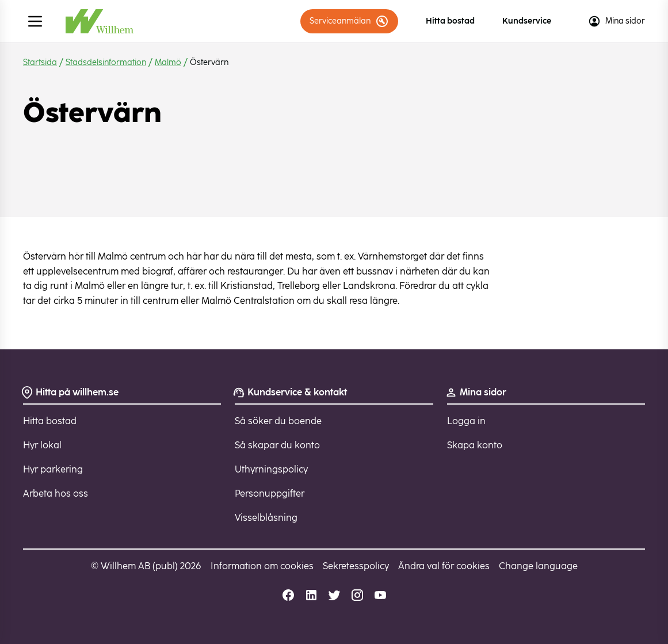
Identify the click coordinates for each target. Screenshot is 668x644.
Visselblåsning (266, 518)
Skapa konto (475, 445)
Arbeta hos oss (56, 494)
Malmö (168, 62)
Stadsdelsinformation (106, 62)
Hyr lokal (42, 445)
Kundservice (527, 21)
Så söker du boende (278, 421)
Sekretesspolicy (356, 566)
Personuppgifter (270, 494)
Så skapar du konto (277, 445)
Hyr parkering (53, 469)
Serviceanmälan (349, 21)
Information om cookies (262, 566)
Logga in (466, 421)
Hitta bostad (450, 21)
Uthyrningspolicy (271, 469)
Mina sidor (617, 21)
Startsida (40, 62)
